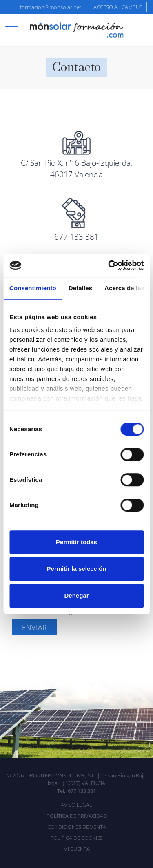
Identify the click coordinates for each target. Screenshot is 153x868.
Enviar (34, 627)
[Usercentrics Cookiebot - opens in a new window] (109, 265)
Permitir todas (76, 542)
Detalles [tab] (80, 288)
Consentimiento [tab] (33, 288)
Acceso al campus (118, 7)
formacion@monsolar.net (51, 7)
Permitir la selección (77, 569)
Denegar (76, 595)
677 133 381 (82, 791)
